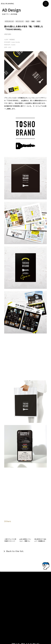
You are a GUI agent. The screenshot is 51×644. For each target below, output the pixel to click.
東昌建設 (12, 39)
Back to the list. (15, 551)
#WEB (38, 21)
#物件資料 (8, 34)
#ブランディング (9, 21)
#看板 (33, 21)
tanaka (18, 42)
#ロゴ (27, 21)
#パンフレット (20, 21)
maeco (13, 42)
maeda (13, 45)
